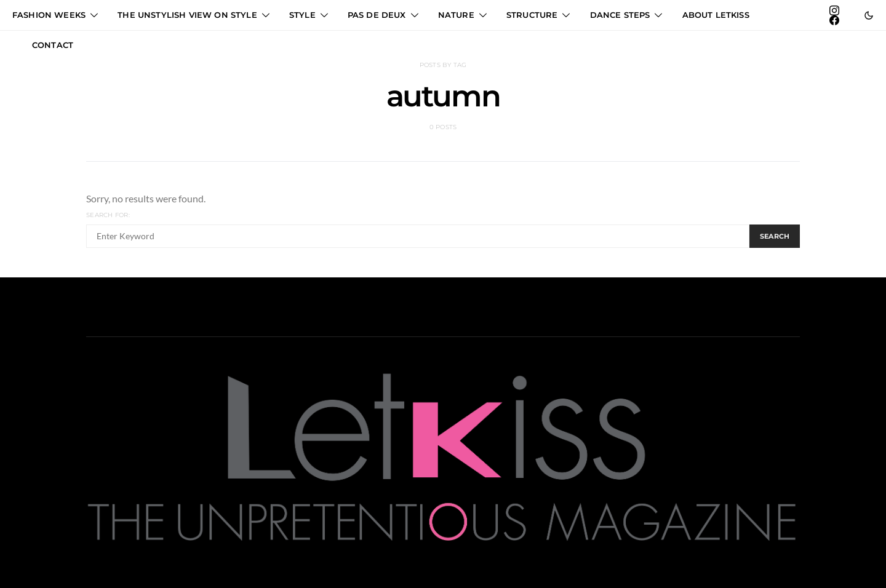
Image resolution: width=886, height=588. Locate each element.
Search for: (108, 215)
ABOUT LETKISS (716, 15)
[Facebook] (834, 20)
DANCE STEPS (620, 15)
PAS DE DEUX (377, 15)
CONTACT (53, 45)
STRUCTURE (532, 15)
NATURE (456, 15)
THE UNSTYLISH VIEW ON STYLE (187, 15)
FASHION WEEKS (49, 15)
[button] (869, 15)
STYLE (302, 15)
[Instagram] (834, 10)
